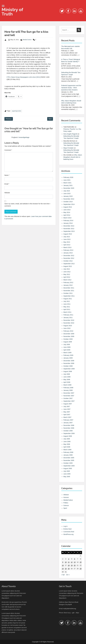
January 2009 (68, 358)
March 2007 (67, 417)
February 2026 (68, 177)
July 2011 (67, 301)
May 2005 (67, 477)
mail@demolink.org (70, 609)
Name (7, 175)
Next (50, 119)
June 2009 (67, 347)
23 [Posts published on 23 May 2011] (63, 569)
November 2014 (69, 199)
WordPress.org (68, 534)
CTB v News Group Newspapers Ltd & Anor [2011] (24, 77)
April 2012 (67, 277)
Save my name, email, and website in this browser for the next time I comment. (27, 205)
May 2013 (67, 242)
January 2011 (68, 318)
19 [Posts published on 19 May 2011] (72, 565)
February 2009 (68, 355)
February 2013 (68, 250)
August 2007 (68, 404)
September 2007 (69, 401)
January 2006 (68, 455)
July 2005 (67, 471)
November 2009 (69, 336)
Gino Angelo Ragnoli (70, 134)
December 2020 (69, 188)
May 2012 (67, 274)
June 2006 (67, 442)
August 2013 (68, 234)
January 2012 (68, 285)
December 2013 (69, 226)
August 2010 (68, 326)
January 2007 (68, 423)
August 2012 (68, 266)
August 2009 (68, 342)
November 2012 (69, 258)
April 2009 (67, 350)
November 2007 (69, 396)
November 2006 (69, 428)
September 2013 (69, 231)
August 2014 (68, 207)
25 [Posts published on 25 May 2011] (69, 569)
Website (7, 193)
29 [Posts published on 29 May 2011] (81, 569)
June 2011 (67, 304)
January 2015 (68, 196)
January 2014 (68, 223)
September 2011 (69, 296)
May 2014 (67, 212)
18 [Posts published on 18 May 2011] (69, 565)
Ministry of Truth (12, 12)
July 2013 (67, 237)
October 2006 (68, 431)
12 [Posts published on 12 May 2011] (72, 562)
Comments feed (69, 532)
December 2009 (69, 334)
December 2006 (69, 425)
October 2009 (68, 339)
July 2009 (67, 344)
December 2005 (69, 458)
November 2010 (69, 323)
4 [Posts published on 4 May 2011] (69, 559)
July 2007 (67, 406)
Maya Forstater (68, 148)
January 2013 (68, 253)
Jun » (68, 575)
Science (66, 505)
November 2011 (69, 291)
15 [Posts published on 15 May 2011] (81, 562)
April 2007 (67, 415)
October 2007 (68, 398)
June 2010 (67, 328)
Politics (66, 503)
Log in (65, 526)
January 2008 (68, 390)
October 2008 (68, 366)
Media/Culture (27, 40)
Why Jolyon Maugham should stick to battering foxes (73, 157)
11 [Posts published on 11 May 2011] (69, 562)
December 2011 (69, 288)
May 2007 (67, 412)
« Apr (63, 575)
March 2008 (67, 385)
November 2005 (69, 460)
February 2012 (68, 282)
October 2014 (68, 202)
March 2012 (67, 280)
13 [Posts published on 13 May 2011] (75, 562)
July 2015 (67, 191)
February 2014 (68, 220)
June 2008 (67, 377)
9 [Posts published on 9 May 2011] (63, 562)
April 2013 (67, 245)
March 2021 (67, 183)
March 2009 (67, 353)
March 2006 (67, 450)
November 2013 (69, 229)
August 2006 (68, 436)
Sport (65, 508)
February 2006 (68, 452)
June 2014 (67, 210)
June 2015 (67, 194)
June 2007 (67, 409)
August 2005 (68, 468)
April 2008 (67, 382)
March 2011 (67, 312)
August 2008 (68, 371)
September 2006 (69, 433)
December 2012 (69, 256)
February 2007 (68, 420)
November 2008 (69, 363)
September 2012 (69, 264)
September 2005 (69, 466)
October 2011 (68, 293)
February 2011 (68, 315)
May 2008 (67, 380)
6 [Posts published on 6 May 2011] (75, 559)
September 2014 (69, 204)
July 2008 (67, 374)
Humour (66, 497)
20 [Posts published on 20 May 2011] (75, 565)
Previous (9, 119)
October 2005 (68, 463)
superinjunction (16, 111)
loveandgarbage (24, 137)
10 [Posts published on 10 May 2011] (66, 562)
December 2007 (69, 393)
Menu (4, 6)
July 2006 (67, 439)
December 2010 (69, 320)
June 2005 (67, 474)
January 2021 (68, 185)
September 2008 (69, 369)
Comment (8, 150)
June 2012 (67, 272)
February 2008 (68, 388)
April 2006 (67, 447)
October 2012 (68, 261)
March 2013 (67, 247)
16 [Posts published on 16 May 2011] (63, 565)
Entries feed (67, 529)
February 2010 (68, 331)
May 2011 (67, 307)
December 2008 (69, 361)
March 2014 (67, 218)
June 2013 (67, 239)
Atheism (66, 495)
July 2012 (67, 269)
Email (7, 184)
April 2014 (67, 215)
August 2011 (68, 299)
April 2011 (67, 309)
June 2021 (67, 180)
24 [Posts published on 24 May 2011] (66, 569)
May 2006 (67, 444)
